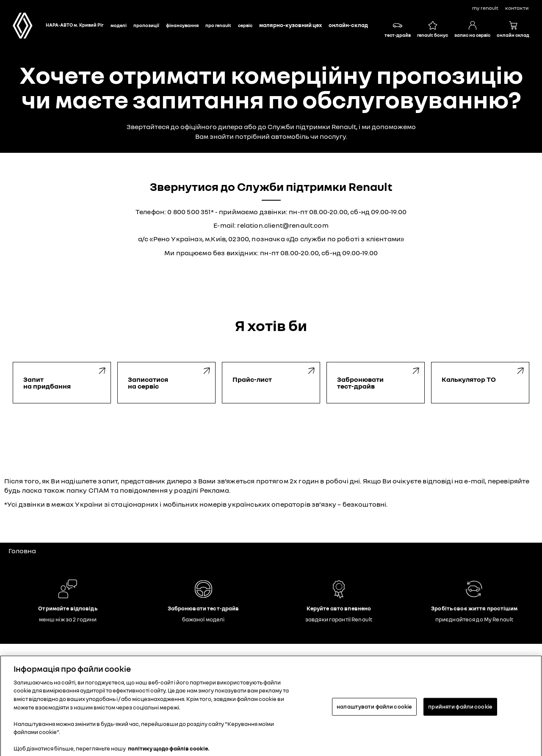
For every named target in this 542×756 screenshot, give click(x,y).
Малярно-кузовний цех (290, 25)
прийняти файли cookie (460, 709)
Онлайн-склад (348, 25)
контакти (517, 8)
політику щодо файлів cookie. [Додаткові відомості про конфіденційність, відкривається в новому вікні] (169, 751)
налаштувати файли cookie (374, 709)
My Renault (485, 8)
